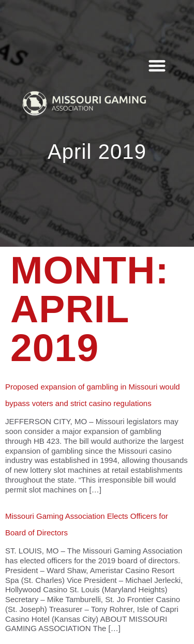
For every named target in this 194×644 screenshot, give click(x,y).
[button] (157, 65)
